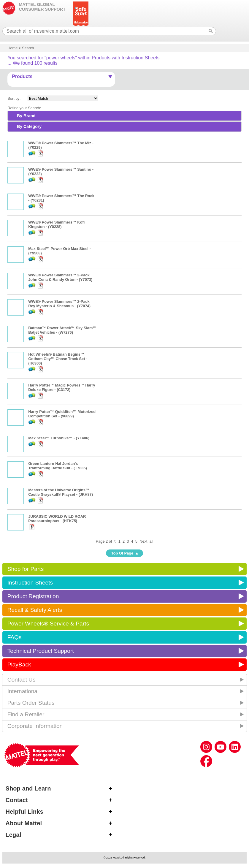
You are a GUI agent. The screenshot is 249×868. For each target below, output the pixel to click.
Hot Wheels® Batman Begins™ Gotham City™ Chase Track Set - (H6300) (58, 359)
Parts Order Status (31, 703)
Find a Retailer (26, 714)
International (23, 691)
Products (22, 76)
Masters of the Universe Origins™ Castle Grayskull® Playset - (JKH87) (61, 492)
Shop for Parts (26, 569)
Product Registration (33, 596)
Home (12, 48)
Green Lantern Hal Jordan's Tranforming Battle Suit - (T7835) (58, 466)
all (152, 541)
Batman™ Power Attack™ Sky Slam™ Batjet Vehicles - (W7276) (62, 330)
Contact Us (22, 680)
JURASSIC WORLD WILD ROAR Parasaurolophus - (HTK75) (57, 519)
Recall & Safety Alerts (35, 610)
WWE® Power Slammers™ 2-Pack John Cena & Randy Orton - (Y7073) (60, 277)
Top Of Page (122, 553)
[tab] (124, 116)
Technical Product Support (41, 651)
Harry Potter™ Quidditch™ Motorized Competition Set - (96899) (62, 414)
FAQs (15, 637)
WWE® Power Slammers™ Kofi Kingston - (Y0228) (56, 224)
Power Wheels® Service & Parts (48, 624)
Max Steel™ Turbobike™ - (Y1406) (59, 438)
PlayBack (19, 665)
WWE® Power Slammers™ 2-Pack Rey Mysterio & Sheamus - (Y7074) (59, 304)
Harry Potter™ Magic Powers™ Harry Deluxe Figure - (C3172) (62, 387)
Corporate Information (35, 726)
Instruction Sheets (30, 583)
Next (143, 541)
